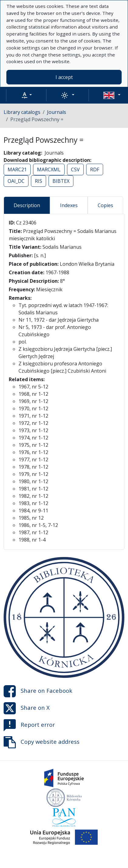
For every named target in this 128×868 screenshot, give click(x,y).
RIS (39, 181)
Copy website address (42, 742)
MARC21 (17, 169)
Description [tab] (27, 205)
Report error (29, 725)
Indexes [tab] (69, 205)
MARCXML (49, 169)
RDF (95, 169)
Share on (38, 691)
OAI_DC (16, 181)
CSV (75, 169)
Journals (57, 112)
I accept (64, 77)
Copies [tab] (105, 205)
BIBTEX (61, 181)
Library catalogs (22, 112)
